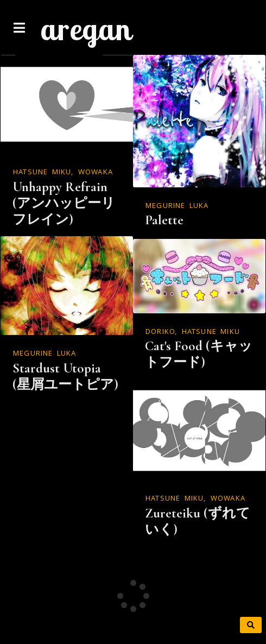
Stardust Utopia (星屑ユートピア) (65, 376)
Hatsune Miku (42, 173)
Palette (164, 220)
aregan (86, 29)
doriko (160, 332)
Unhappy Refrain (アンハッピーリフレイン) (64, 203)
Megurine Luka (177, 206)
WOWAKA (96, 173)
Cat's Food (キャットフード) (199, 354)
